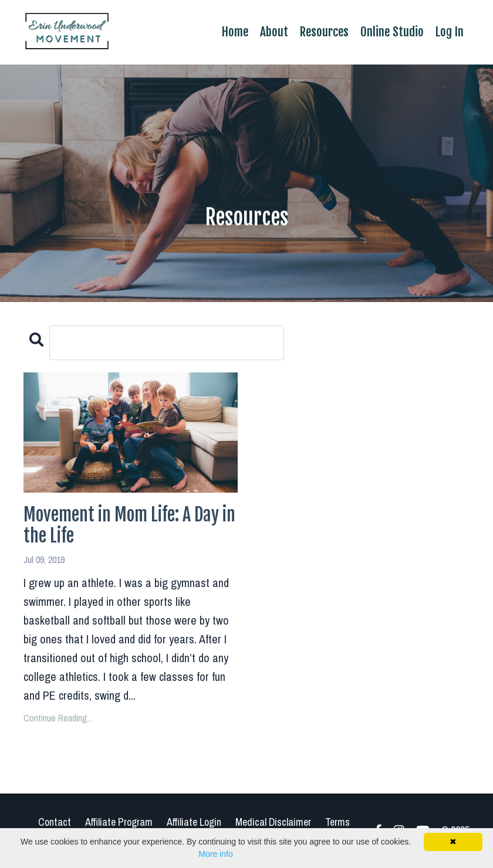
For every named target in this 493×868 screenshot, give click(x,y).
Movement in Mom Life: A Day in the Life (129, 525)
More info (215, 854)
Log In (450, 32)
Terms (337, 822)
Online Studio (392, 32)
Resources (324, 32)
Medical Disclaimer (273, 822)
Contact (55, 822)
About (274, 32)
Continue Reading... (58, 718)
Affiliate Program (119, 822)
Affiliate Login (194, 822)
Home (235, 32)
